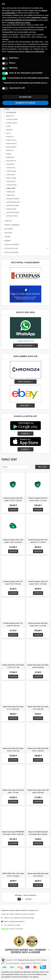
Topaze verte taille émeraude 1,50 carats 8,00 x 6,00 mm (38, 833)
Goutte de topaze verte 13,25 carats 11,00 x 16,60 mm (13, 541)
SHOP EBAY (25, 406)
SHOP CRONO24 (26, 382)
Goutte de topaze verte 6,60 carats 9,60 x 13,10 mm (38, 624)
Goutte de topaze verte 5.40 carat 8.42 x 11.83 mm (38, 541)
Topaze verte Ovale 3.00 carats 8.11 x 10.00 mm (13, 708)
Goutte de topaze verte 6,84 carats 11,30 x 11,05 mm (13, 499)
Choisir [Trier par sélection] (5, 467)
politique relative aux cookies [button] (19, 23)
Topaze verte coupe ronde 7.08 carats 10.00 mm (38, 791)
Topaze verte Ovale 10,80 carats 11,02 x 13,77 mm (13, 666)
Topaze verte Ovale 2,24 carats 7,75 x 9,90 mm (38, 708)
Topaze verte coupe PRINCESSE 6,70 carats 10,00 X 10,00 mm (13, 833)
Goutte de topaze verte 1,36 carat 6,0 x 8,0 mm (13, 624)
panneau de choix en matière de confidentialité (26, 51)
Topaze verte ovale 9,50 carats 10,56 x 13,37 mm (13, 750)
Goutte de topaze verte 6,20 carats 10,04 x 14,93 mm (38, 583)
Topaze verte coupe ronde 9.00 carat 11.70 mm (13, 791)
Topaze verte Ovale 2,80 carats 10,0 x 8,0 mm (38, 875)
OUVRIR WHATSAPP (26, 346)
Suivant (29, 899)
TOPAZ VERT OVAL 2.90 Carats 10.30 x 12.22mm (13, 875)
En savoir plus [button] (25, 97)
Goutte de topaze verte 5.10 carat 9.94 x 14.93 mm (13, 583)
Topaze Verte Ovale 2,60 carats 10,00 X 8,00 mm (38, 666)
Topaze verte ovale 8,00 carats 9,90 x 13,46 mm (38, 750)
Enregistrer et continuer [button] (26, 103)
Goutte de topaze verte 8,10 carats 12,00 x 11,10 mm (38, 499)
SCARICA (26, 434)
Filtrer (42, 467)
